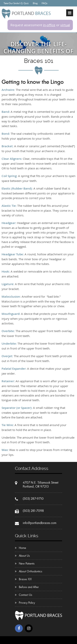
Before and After (29, 587)
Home (22, 548)
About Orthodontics (31, 571)
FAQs (44, 3)
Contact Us (26, 595)
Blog (35, 3)
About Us (24, 556)
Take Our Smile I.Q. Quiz (16, 3)
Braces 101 (25, 579)
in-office (49, 25)
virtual (65, 25)
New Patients (27, 564)
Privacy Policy (27, 603)
